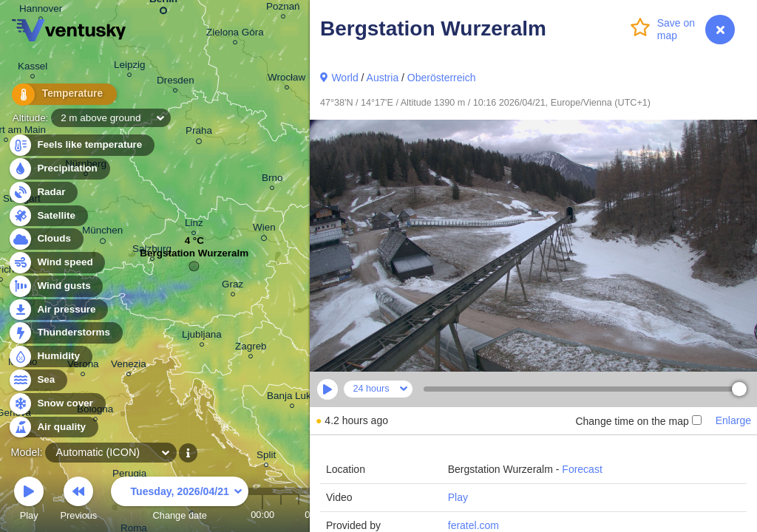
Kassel (33, 68)
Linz (194, 225)
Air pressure (58, 310)
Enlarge (733, 420)
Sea (37, 380)
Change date (180, 501)
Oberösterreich (442, 78)
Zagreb (251, 348)
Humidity (50, 357)
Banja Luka (292, 398)
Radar (43, 192)
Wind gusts (55, 286)
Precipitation (59, 169)
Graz (232, 286)
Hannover (41, 11)
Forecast (582, 469)
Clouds (45, 239)
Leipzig (130, 67)
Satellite (48, 216)
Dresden (176, 82)
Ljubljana (202, 337)
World (344, 78)
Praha (199, 133)
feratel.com (473, 525)
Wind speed (57, 263)
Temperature (58, 96)
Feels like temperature (81, 145)
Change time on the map (638, 421)
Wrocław (286, 79)
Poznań (283, 8)
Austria (383, 78)
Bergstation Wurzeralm (194, 257)
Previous (78, 501)
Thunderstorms (65, 333)
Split (266, 457)
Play (458, 497)
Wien (264, 230)
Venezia (129, 366)
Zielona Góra (235, 34)
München (102, 233)
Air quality (53, 427)
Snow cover (57, 404)
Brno (272, 180)
